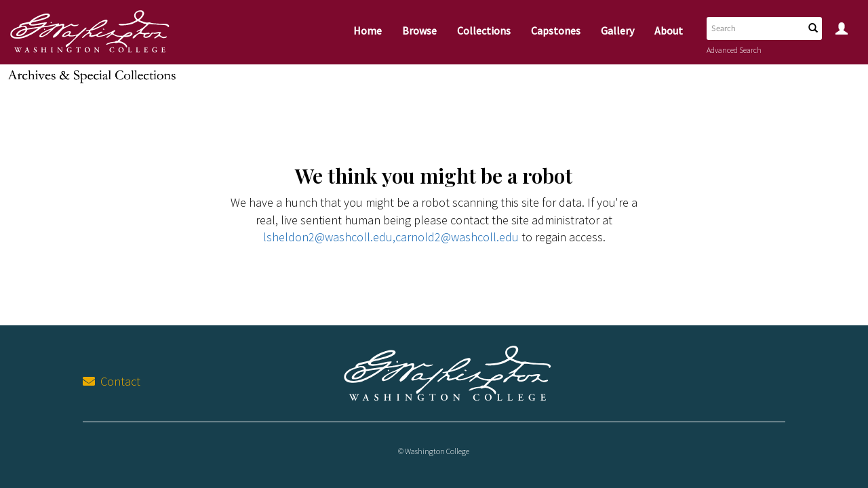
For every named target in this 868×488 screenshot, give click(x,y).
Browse (419, 30)
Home (368, 30)
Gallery (617, 30)
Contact (112, 381)
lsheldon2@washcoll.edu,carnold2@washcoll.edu (391, 237)
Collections (484, 30)
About (669, 30)
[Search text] (754, 28)
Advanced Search (734, 50)
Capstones (556, 30)
